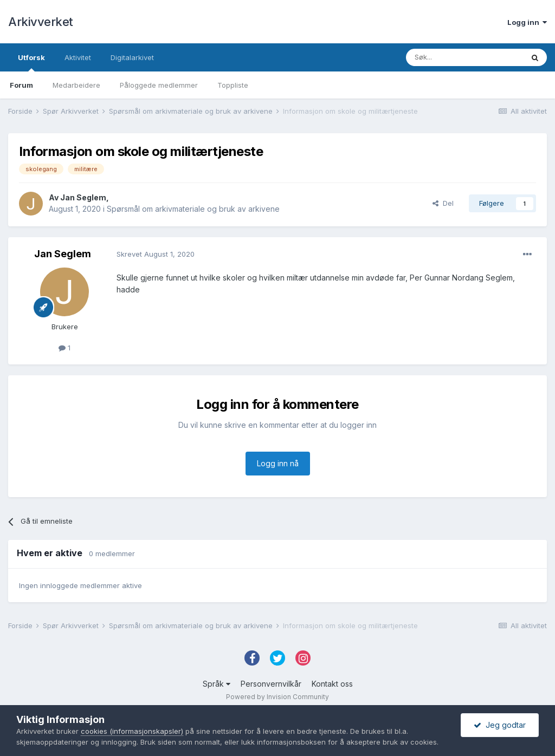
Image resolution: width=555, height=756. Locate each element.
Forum (21, 85)
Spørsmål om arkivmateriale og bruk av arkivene (193, 209)
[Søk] (464, 57)
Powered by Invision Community (277, 697)
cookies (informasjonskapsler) (132, 731)
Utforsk (31, 62)
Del (443, 203)
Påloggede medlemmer (159, 85)
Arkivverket (41, 22)
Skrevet (156, 254)
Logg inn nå (278, 463)
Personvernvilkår (271, 684)
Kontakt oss (332, 684)
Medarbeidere (76, 85)
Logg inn (527, 22)
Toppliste (233, 85)
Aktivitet (78, 57)
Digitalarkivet (132, 57)
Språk (217, 684)
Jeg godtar (500, 725)
